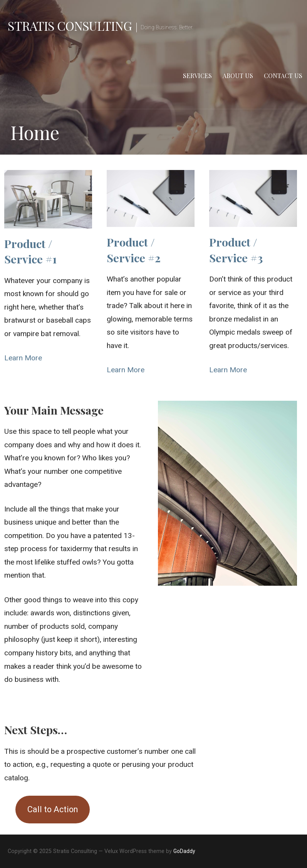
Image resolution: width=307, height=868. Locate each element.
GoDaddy (184, 851)
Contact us (283, 76)
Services (197, 76)
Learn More (23, 358)
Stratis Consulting (70, 26)
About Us (238, 76)
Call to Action (53, 809)
